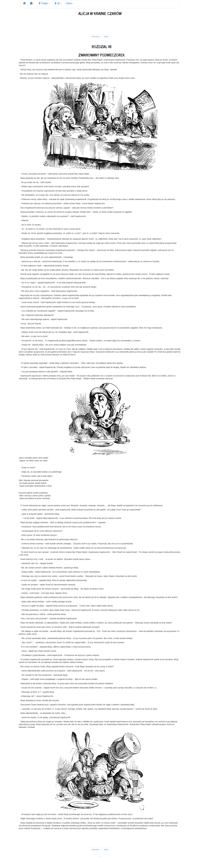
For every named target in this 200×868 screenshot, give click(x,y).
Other (70, 3)
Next (106, 37)
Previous (96, 37)
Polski (44, 3)
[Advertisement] (100, 24)
